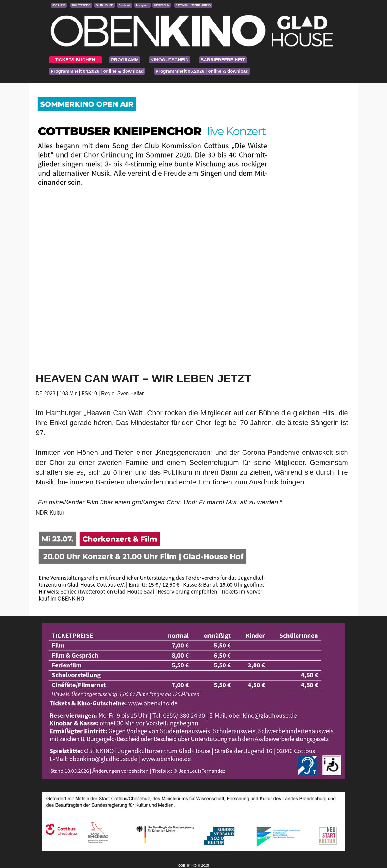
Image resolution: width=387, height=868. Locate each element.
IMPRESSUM (162, 5)
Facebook (125, 5)
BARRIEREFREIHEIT (223, 60)
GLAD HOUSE (105, 5)
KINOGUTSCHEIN (170, 60)
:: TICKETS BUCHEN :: (76, 60)
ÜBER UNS (59, 5)
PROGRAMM (125, 60)
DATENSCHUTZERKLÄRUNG (193, 5)
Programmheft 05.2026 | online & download (202, 71)
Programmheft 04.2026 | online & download (97, 71)
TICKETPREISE (81, 5)
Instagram (142, 5)
